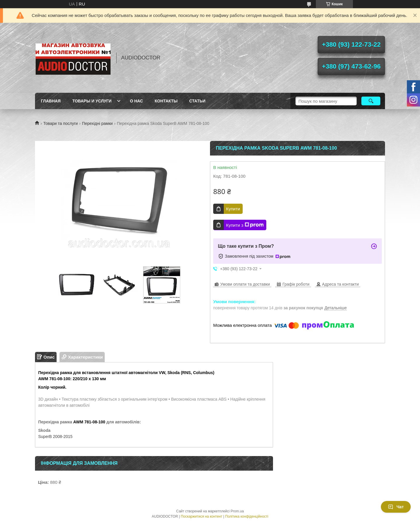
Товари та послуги (60, 123)
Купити (233, 209)
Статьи (197, 101)
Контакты (166, 101)
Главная (51, 101)
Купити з (245, 225)
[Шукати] (371, 101)
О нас (136, 101)
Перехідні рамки (97, 123)
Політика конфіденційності (247, 516)
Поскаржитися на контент (202, 516)
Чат (396, 507)
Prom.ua (237, 511)
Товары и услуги (92, 101)
